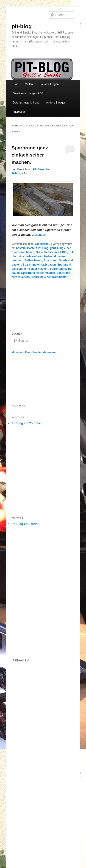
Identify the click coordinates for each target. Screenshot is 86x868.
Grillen (29, 84)
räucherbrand (28, 256)
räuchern (18, 260)
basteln (21, 248)
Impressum (19, 112)
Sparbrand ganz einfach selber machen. (30, 155)
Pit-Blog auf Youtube (26, 423)
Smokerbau (43, 244)
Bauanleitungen (49, 84)
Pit (25, 174)
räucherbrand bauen (52, 256)
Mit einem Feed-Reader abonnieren (35, 352)
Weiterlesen (41, 235)
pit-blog (22, 26)
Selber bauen (34, 260)
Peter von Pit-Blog (56, 252)
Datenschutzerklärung (26, 103)
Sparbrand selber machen (38, 273)
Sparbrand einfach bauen (39, 265)
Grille (39, 252)
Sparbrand (51, 260)
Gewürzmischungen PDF (28, 93)
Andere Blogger (56, 103)
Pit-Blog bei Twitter (25, 524)
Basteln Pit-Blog (38, 248)
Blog (15, 84)
